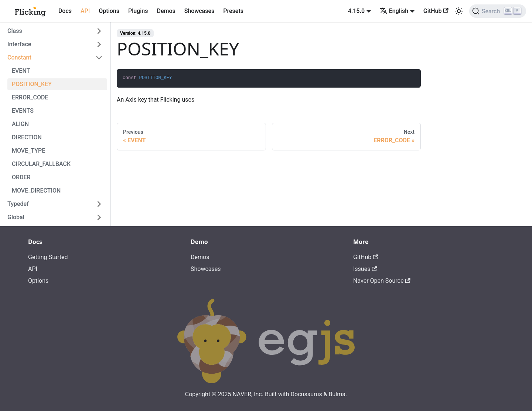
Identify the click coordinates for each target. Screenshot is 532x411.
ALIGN (20, 124)
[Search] (498, 11)
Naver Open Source (382, 281)
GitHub (436, 11)
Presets (233, 11)
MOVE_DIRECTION (36, 191)
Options (109, 11)
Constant (19, 57)
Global (16, 217)
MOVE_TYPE (28, 151)
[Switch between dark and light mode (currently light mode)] (459, 11)
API (85, 11)
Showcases (199, 11)
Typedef (18, 204)
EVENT (21, 71)
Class (15, 31)
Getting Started (48, 257)
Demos (166, 11)
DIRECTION (27, 137)
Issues (365, 269)
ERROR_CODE (30, 97)
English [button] (394, 11)
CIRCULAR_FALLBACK (41, 164)
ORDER (21, 177)
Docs (65, 11)
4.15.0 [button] (356, 11)
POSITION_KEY (32, 84)
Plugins (138, 11)
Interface (19, 44)
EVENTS (23, 111)
